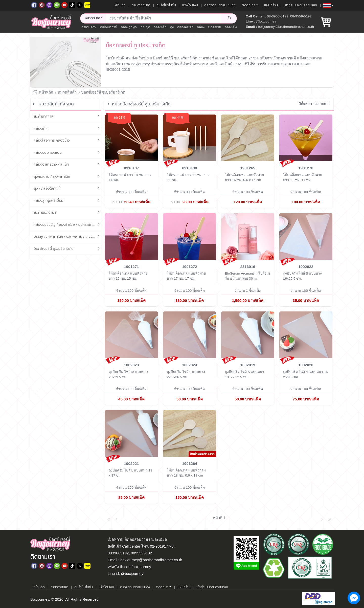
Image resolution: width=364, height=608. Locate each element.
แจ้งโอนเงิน (190, 5)
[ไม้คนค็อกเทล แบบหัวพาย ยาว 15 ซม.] (131, 236)
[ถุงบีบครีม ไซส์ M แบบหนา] (306, 335)
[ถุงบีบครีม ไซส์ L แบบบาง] (190, 335)
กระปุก (145, 27)
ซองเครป (214, 27)
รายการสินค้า (141, 5)
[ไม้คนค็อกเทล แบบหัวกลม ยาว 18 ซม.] (190, 433)
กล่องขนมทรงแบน (67, 153)
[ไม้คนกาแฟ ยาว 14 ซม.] (131, 138)
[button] (328, 6)
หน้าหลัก (120, 5)
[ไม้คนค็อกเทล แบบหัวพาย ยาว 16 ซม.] (248, 138)
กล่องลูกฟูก (129, 27)
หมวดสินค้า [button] (93, 18)
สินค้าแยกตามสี (67, 213)
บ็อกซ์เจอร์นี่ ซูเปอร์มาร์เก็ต (103, 92)
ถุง (172, 27)
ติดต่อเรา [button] (248, 5)
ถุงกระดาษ (89, 27)
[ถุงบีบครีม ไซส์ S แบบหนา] (248, 335)
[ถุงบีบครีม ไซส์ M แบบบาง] (131, 335)
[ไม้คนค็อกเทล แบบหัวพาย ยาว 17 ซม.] (190, 236)
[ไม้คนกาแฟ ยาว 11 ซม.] (190, 138)
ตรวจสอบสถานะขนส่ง (220, 5)
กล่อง (201, 27)
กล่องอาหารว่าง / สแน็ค (67, 165)
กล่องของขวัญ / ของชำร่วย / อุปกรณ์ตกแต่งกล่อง (67, 225)
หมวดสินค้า (67, 92)
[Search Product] (229, 18)
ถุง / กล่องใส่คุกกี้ (67, 189)
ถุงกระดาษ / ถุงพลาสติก (67, 177)
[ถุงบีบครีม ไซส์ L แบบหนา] (131, 433)
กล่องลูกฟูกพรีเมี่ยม (67, 201)
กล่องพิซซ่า (185, 27)
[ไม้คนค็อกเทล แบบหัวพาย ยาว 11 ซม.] (306, 138)
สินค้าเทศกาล (67, 117)
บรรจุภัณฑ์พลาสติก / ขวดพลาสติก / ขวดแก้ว (67, 237)
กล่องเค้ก (160, 27)
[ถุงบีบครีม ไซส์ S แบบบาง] (306, 236)
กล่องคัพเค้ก (233, 27)
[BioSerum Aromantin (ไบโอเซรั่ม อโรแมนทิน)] (248, 236)
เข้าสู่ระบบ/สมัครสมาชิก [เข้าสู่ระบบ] (300, 5)
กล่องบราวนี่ (109, 27)
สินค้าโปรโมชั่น (166, 5)
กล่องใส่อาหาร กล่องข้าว (67, 141)
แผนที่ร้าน (271, 5)
